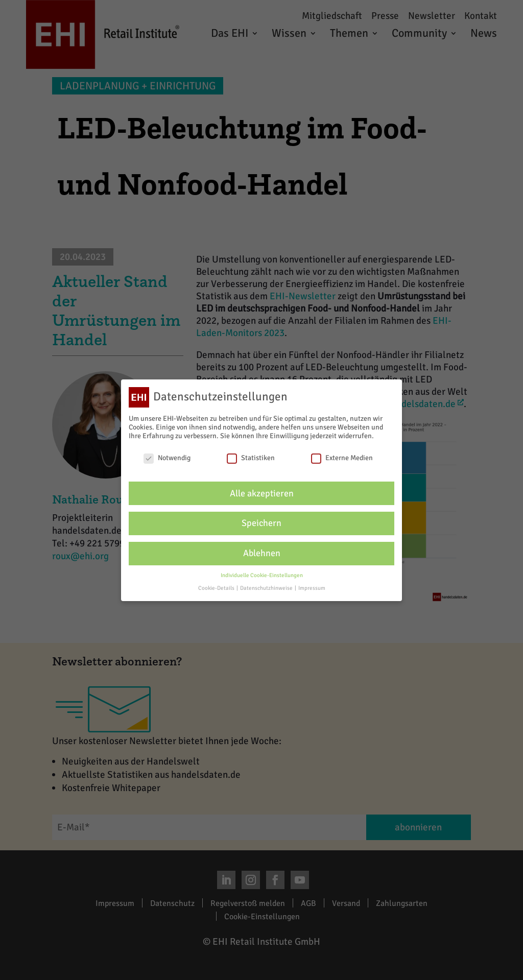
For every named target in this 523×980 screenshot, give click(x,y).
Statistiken (251, 458)
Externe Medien (342, 458)
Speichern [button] (261, 523)
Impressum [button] (312, 588)
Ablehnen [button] (262, 553)
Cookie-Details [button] (217, 588)
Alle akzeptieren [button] (262, 494)
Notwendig (167, 458)
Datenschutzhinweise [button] (267, 588)
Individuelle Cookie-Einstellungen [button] (262, 575)
